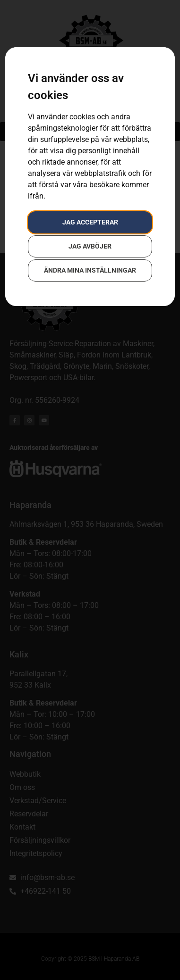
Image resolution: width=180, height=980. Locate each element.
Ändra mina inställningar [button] (90, 270)
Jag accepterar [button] (90, 222)
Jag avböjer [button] (90, 246)
